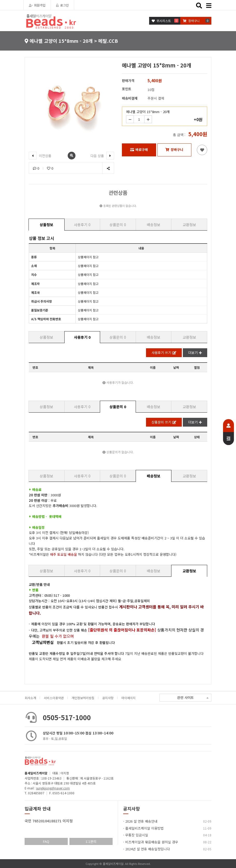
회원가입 (37, 5)
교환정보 (189, 225)
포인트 (127, 89)
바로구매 (139, 150)
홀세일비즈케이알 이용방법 (144, 828)
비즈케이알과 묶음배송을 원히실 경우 (152, 842)
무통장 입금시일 (137, 835)
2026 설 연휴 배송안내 (141, 821)
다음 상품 (102, 156)
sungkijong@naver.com (53, 788)
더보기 (195, 353)
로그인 (62, 5)
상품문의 (118, 225)
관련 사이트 (193, 698)
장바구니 (174, 150)
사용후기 (82, 225)
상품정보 (46, 225)
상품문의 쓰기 (164, 422)
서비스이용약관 (54, 698)
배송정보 (154, 225)
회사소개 (30, 698)
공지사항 (108, 698)
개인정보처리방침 (83, 698)
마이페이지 (129, 698)
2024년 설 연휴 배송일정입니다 (148, 849)
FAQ (46, 841)
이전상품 (40, 156)
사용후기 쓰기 (164, 353)
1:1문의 (91, 841)
